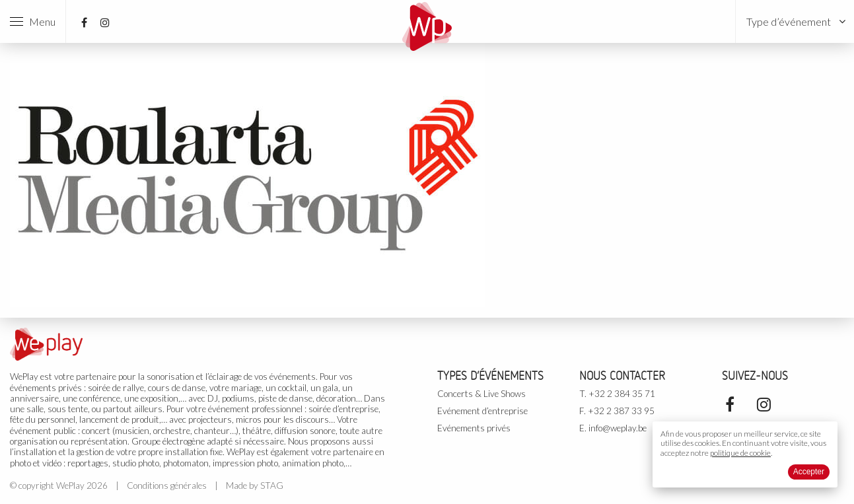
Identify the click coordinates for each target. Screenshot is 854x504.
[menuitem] (795, 21)
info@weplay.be (618, 428)
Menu (33, 21)
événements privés (46, 388)
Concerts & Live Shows (481, 394)
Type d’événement (789, 21)
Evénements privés (474, 428)
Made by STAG (255, 486)
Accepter (809, 472)
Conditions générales (167, 486)
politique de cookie (740, 453)
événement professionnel (255, 409)
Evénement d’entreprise (482, 411)
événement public (43, 431)
